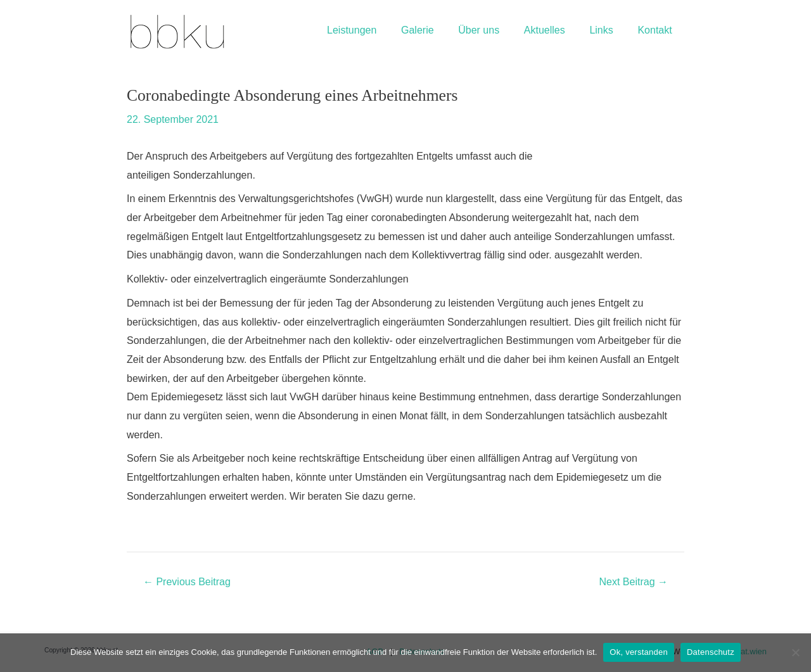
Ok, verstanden (639, 652)
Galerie (437, 30)
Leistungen (375, 30)
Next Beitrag (634, 582)
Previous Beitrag (187, 582)
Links (607, 30)
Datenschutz (711, 652)
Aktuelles (555, 30)
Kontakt (657, 30)
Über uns (494, 30)
